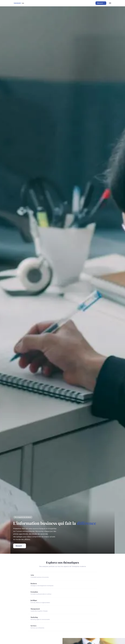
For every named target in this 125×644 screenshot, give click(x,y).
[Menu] (110, 3)
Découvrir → (101, 3)
